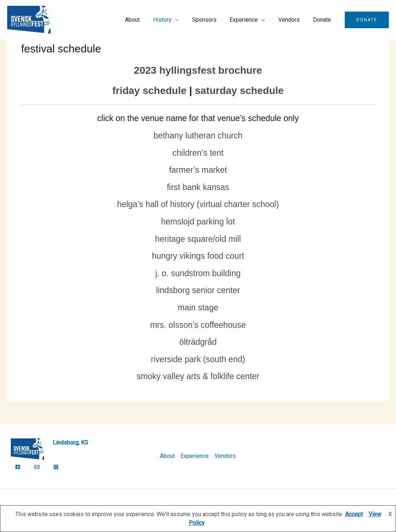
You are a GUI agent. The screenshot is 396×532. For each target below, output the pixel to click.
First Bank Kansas (198, 187)
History (170, 20)
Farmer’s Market (198, 170)
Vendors (291, 20)
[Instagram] (56, 467)
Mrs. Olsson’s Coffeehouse (198, 325)
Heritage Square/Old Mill (198, 239)
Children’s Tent (198, 153)
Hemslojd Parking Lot (198, 222)
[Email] (37, 467)
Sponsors (210, 20)
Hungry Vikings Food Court (198, 256)
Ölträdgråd (198, 342)
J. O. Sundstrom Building (198, 273)
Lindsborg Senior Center (198, 290)
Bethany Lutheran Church (198, 136)
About (142, 20)
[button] (367, 20)
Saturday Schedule (239, 91)
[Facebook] (18, 467)
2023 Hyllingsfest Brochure (198, 70)
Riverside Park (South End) (198, 359)
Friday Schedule (149, 91)
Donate (323, 20)
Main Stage (198, 308)
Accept (354, 514)
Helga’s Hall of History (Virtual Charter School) (198, 204)
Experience (248, 20)
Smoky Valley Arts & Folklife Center (198, 376)
